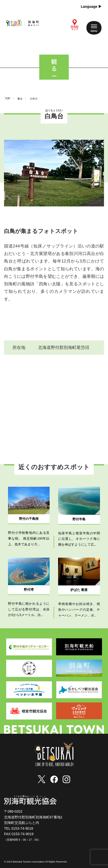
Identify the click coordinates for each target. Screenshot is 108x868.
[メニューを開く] (94, 28)
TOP (8, 99)
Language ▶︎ (91, 7)
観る (20, 99)
